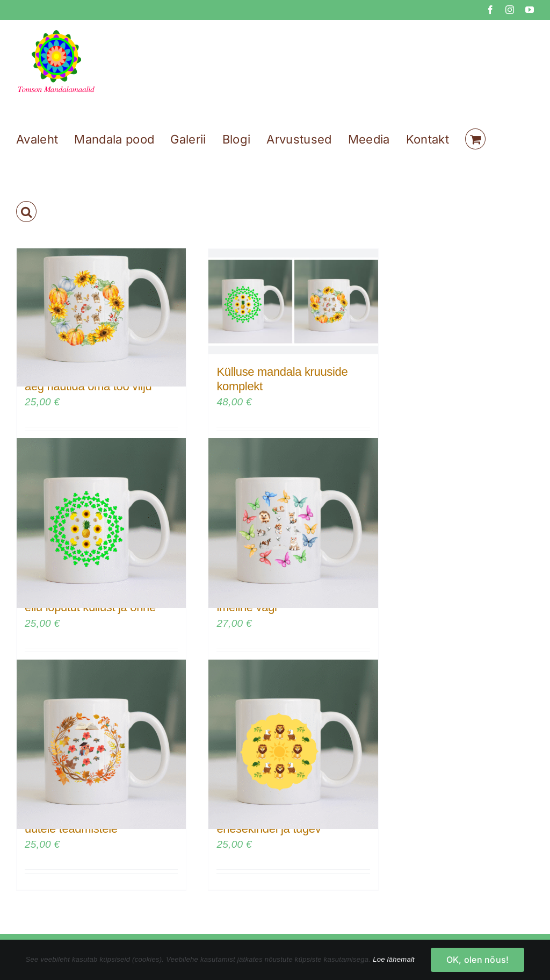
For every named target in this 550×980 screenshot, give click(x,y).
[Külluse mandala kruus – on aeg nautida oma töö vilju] (101, 302)
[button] (26, 212)
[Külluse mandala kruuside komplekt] (293, 302)
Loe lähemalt (394, 959)
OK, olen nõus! (477, 960)
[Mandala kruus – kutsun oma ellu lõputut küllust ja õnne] (101, 523)
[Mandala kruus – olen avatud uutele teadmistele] (101, 744)
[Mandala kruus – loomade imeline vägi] (293, 523)
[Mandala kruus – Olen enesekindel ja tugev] (293, 744)
